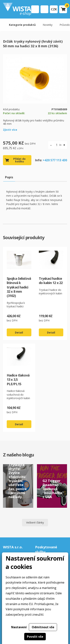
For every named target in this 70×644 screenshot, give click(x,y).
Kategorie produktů (22, 25)
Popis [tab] (9, 177)
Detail (19, 332)
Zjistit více (10, 130)
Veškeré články (35, 522)
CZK (54, 9)
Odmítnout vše (43, 627)
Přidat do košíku (19, 160)
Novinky (48, 25)
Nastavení (19, 627)
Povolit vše (35, 637)
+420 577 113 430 (55, 160)
